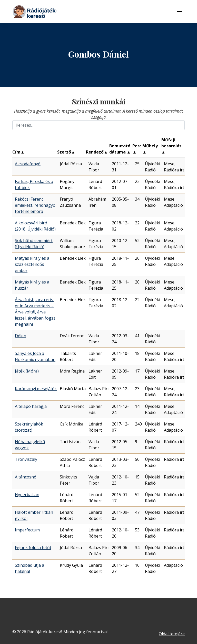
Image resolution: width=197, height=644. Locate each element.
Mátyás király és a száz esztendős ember (32, 264)
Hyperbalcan (27, 495)
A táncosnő (26, 477)
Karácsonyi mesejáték (36, 389)
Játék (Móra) (27, 371)
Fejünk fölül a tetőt (33, 548)
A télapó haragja (31, 406)
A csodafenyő (28, 164)
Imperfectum (27, 530)
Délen (21, 336)
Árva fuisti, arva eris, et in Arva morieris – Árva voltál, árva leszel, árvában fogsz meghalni (35, 312)
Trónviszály (26, 459)
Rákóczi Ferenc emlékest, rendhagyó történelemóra (35, 205)
